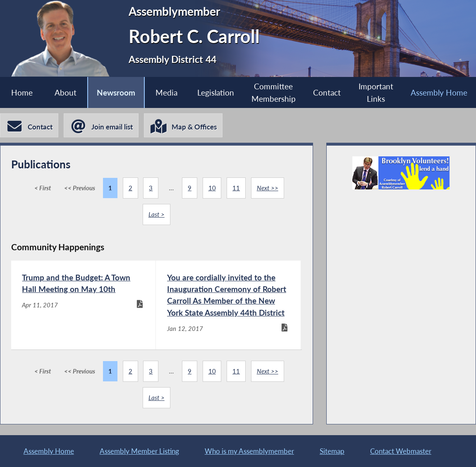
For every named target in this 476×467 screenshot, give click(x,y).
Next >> (268, 188)
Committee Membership (274, 92)
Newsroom (116, 92)
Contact (327, 92)
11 (236, 188)
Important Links (376, 92)
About (66, 92)
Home (22, 92)
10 (212, 188)
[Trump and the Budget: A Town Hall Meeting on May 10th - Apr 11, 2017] (84, 305)
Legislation (216, 92)
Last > (157, 214)
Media (166, 92)
